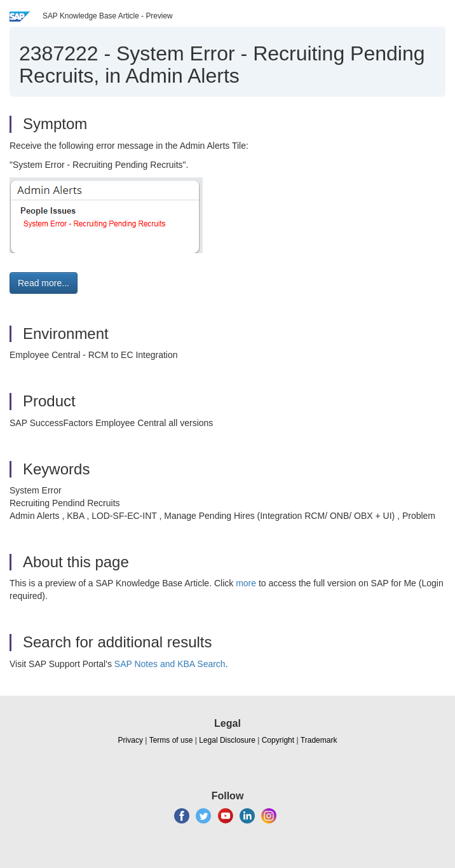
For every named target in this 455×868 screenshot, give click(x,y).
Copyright (278, 740)
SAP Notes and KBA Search (170, 664)
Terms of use (171, 740)
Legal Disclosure (227, 740)
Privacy (131, 740)
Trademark (319, 740)
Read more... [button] (44, 283)
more (246, 583)
